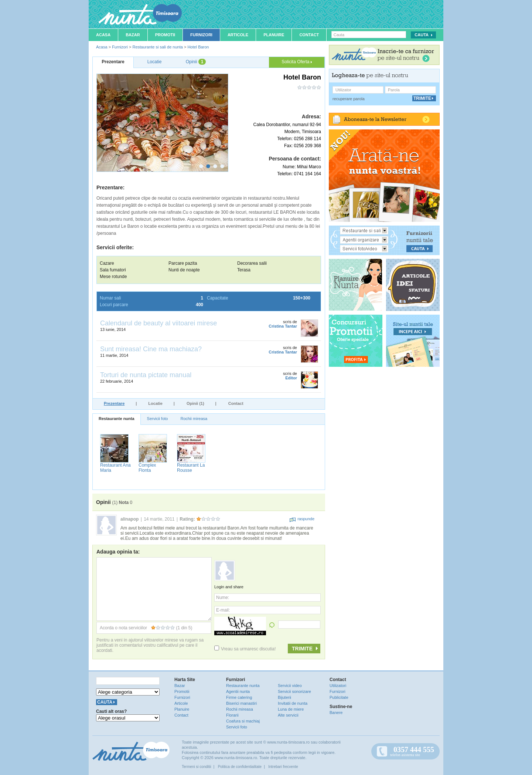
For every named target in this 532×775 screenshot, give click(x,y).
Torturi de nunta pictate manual (146, 375)
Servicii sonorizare (294, 691)
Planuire (274, 35)
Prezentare (114, 403)
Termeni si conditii (196, 767)
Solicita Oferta (297, 62)
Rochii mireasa (194, 419)
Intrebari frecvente (283, 767)
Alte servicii (288, 715)
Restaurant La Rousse (191, 468)
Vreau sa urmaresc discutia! (245, 649)
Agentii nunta (238, 691)
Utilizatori (338, 686)
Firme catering (239, 697)
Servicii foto (158, 419)
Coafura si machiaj (243, 721)
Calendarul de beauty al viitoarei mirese (158, 323)
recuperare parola (349, 99)
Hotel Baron (198, 47)
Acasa (103, 35)
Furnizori (201, 35)
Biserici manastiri (241, 703)
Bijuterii (284, 697)
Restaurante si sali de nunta (157, 47)
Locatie (155, 403)
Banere (336, 713)
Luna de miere (291, 709)
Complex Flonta (147, 468)
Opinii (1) (195, 403)
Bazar (133, 35)
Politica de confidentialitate (240, 767)
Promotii (165, 35)
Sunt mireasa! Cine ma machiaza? (151, 349)
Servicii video (290, 686)
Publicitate (339, 697)
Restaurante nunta (117, 419)
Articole (238, 35)
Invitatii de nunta (293, 703)
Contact (309, 35)
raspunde (302, 519)
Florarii (232, 715)
